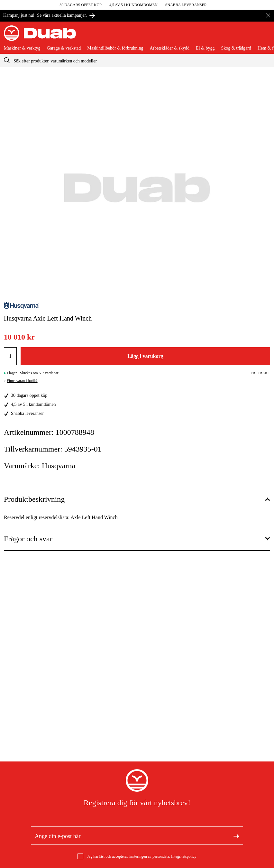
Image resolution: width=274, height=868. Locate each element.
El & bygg (205, 48)
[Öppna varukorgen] (265, 36)
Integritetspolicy (184, 856)
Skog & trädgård (236, 48)
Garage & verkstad (64, 48)
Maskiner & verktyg (22, 48)
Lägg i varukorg (145, 356)
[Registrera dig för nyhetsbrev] (236, 835)
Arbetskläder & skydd (169, 48)
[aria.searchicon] (7, 60)
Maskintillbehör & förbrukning (115, 48)
